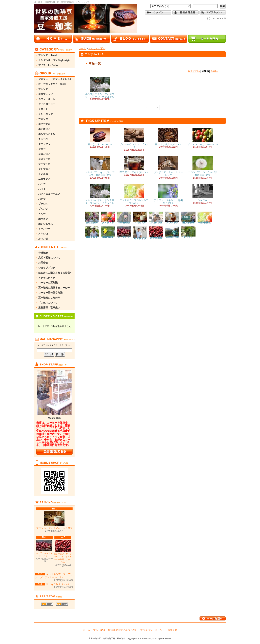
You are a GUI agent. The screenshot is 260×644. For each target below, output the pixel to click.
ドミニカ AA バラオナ (189, 232)
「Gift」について (48, 303)
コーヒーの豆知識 (48, 283)
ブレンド (43, 89)
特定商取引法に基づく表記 (123, 630)
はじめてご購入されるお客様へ (55, 273)
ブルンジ (43, 209)
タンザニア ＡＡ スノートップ (168, 166)
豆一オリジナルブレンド (168, 137)
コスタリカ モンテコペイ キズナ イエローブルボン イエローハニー (141, 233)
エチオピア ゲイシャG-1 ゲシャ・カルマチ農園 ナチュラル (63, 552)
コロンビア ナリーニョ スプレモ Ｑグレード (157, 218)
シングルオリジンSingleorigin (54, 60)
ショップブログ (47, 268)
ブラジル (43, 204)
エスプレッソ (46, 94)
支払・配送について (49, 258)
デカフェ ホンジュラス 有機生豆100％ (124, 218)
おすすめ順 (194, 71)
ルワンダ (43, 239)
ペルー (42, 214)
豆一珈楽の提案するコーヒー (54, 288)
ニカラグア (44, 179)
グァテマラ (44, 144)
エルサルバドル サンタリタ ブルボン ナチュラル (100, 88)
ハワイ (42, 189)
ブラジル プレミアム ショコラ (54, 520)
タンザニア (44, 169)
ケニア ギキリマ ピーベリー (45, 549)
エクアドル (44, 124)
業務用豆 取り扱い (49, 308)
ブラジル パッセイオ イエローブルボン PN (173, 232)
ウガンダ (43, 119)
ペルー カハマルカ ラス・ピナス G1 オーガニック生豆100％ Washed (108, 232)
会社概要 (43, 253)
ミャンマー (44, 229)
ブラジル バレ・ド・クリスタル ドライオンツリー (94, 218)
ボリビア (43, 219)
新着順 (214, 71)
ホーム (82, 48)
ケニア (42, 149)
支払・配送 (99, 630)
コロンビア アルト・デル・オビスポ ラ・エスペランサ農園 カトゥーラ (92, 232)
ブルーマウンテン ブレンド (134, 138)
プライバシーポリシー (152, 630)
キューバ (43, 139)
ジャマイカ (44, 164)
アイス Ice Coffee (48, 65)
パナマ (42, 199)
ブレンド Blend (48, 55)
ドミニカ (43, 174)
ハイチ (42, 184)
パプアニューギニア (49, 194)
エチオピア (44, 129)
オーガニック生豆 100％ (52, 84)
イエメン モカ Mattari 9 (202, 137)
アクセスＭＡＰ (47, 278)
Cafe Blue (203, 193)
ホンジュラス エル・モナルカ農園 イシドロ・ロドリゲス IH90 (188, 218)
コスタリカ (44, 159)
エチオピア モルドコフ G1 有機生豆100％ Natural (206, 218)
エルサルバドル (47, 134)
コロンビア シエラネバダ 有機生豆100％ (204, 166)
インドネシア (46, 114)
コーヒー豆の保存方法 (50, 293)
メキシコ (43, 234)
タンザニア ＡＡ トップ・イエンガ (109, 218)
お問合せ (43, 263)
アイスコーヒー (47, 104)
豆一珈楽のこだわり (49, 298)
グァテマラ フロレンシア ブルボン (135, 194)
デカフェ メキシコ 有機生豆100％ (168, 194)
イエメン (43, 109)
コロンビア (44, 154)
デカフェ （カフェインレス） (55, 79)
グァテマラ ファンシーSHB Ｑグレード (173, 218)
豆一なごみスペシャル (58, 584)
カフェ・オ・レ (47, 99)
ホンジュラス (46, 224)
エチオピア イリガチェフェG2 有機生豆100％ (100, 166)
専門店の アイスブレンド (134, 165)
